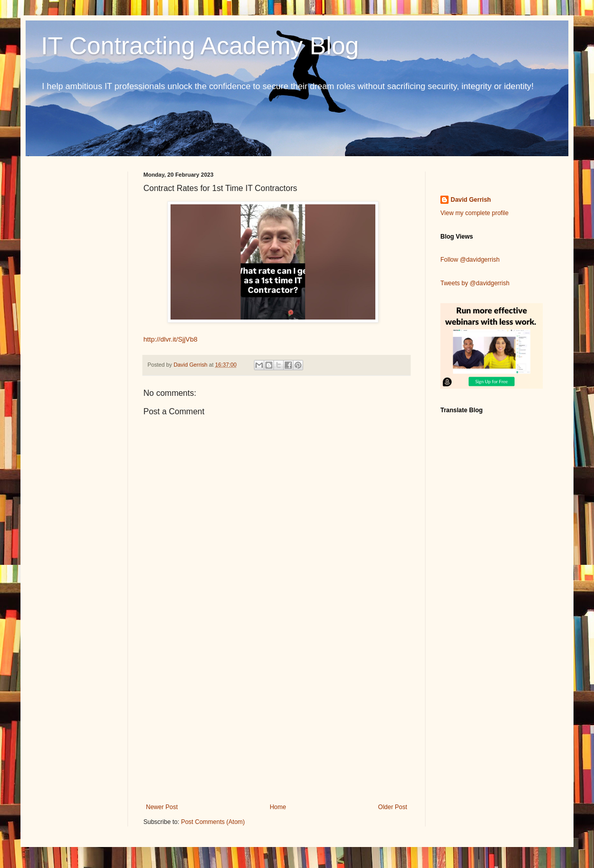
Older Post (393, 807)
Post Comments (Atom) (213, 822)
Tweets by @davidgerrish (475, 283)
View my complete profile (474, 213)
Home (278, 807)
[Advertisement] (277, 719)
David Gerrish (471, 200)
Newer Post (162, 807)
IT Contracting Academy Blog (200, 46)
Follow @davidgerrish (470, 260)
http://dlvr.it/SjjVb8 (171, 339)
